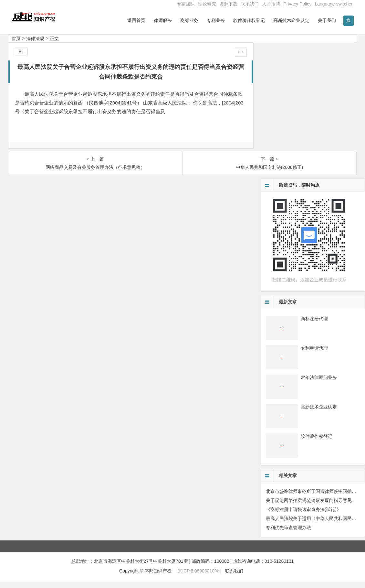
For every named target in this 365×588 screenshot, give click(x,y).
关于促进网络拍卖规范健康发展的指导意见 (309, 507)
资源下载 (228, 4)
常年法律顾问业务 (319, 384)
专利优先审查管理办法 (288, 534)
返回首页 (136, 20)
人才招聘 (271, 4)
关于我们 (327, 20)
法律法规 (35, 45)
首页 (16, 45)
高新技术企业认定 (291, 20)
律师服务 (163, 20)
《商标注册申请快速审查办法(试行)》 (303, 516)
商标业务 (189, 20)
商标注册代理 (314, 325)
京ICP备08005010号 (198, 577)
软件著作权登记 (249, 20)
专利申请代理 (314, 354)
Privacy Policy (297, 4)
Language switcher (334, 4)
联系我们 (250, 4)
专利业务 (216, 20)
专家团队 (186, 4)
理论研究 (207, 4)
